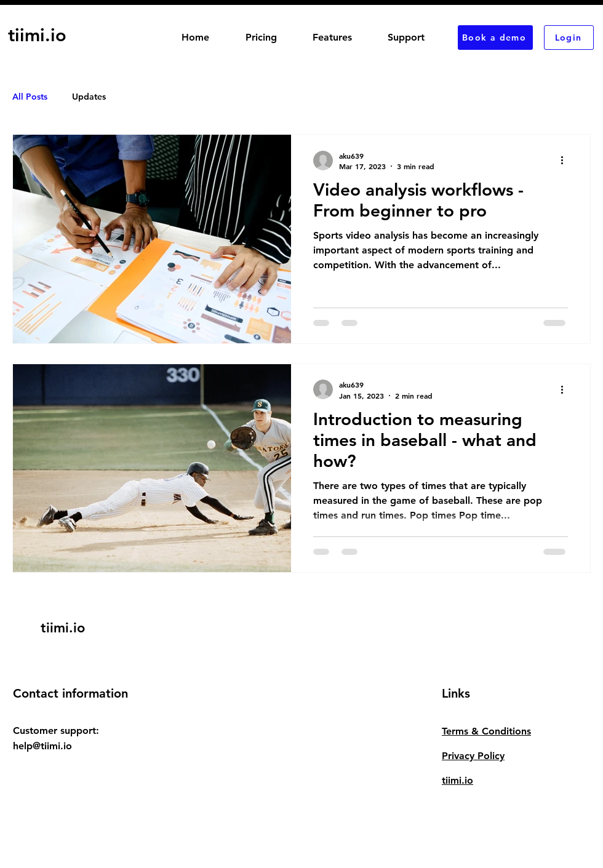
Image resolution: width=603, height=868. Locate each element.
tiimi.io (457, 780)
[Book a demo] (495, 38)
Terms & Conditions (486, 731)
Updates (89, 97)
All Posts (30, 97)
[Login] (569, 38)
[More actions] (566, 161)
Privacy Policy (473, 756)
